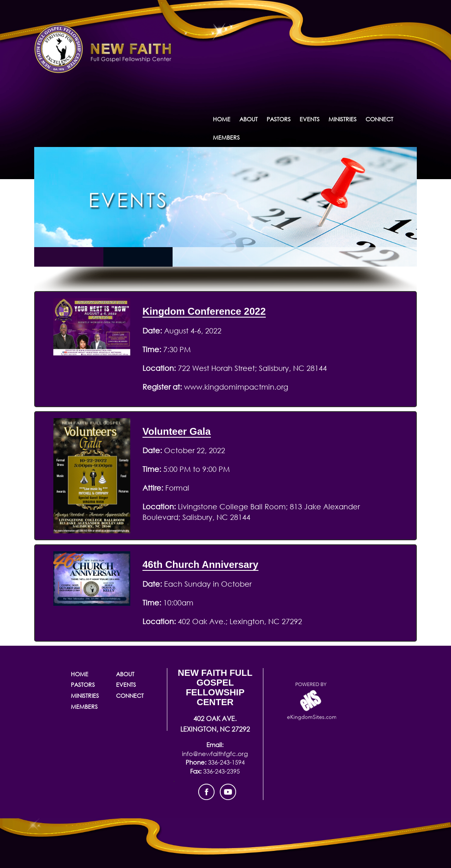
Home (222, 119)
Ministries (343, 119)
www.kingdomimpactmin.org (235, 387)
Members (226, 137)
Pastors (279, 119)
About (248, 119)
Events (310, 119)
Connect (379, 119)
